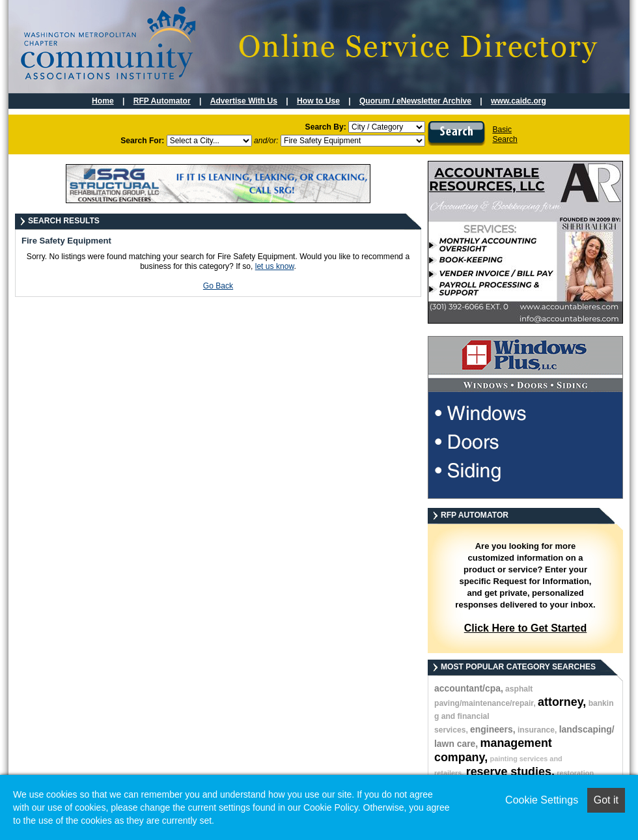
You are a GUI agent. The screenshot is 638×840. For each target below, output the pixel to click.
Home (103, 101)
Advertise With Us (244, 101)
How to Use (318, 101)
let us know (275, 266)
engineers (492, 729)
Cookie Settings (542, 800)
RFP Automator (162, 101)
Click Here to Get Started (526, 628)
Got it (606, 800)
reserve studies (509, 772)
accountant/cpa (467, 688)
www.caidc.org (519, 101)
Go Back (218, 286)
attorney (560, 702)
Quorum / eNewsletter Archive (415, 101)
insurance (536, 730)
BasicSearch (505, 134)
